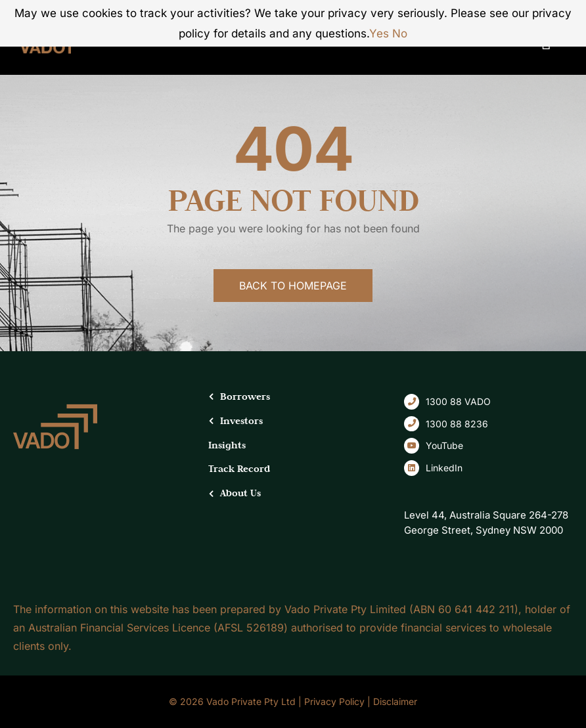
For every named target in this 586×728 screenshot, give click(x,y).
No (400, 33)
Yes (379, 33)
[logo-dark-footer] (55, 409)
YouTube (444, 445)
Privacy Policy (334, 701)
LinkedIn (444, 468)
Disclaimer (395, 701)
